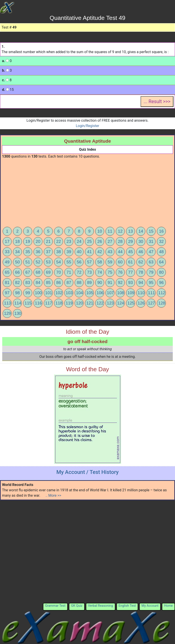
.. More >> (53, 495)
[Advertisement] (88, 193)
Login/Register (87, 126)
